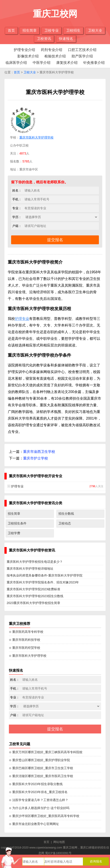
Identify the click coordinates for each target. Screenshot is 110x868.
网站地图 (59, 842)
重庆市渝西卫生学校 (39, 452)
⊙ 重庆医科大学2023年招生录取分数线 (36, 784)
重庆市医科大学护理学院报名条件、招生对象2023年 (43, 582)
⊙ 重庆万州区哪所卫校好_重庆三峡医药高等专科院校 (46, 752)
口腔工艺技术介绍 (82, 50)
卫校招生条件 (17, 523)
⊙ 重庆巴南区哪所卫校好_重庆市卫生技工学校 (41, 768)
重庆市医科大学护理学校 (36, 137)
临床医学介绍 (16, 63)
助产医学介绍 (82, 56)
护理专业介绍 (24, 50)
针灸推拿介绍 (94, 63)
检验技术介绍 (55, 56)
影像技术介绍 (28, 56)
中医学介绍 (42, 63)
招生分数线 (66, 514)
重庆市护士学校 (36, 458)
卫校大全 (95, 30)
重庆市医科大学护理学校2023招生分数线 (35, 596)
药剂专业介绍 (52, 50)
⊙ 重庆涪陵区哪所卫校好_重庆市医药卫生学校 (41, 776)
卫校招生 (73, 30)
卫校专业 (52, 30)
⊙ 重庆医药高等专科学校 (26, 632)
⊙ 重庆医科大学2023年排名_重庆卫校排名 (38, 792)
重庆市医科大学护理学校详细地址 (30, 569)
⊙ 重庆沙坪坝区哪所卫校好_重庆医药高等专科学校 (44, 816)
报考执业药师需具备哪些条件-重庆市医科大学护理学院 (45, 575)
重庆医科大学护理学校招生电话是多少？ (35, 562)
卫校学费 (14, 533)
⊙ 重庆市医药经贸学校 (25, 648)
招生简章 (30, 30)
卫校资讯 (44, 39)
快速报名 (66, 39)
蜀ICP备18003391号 (58, 853)
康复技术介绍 (67, 63)
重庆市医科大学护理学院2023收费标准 (33, 589)
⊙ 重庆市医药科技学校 (25, 640)
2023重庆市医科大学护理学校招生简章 (33, 603)
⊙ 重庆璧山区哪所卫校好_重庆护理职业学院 (39, 760)
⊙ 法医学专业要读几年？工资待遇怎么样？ (39, 800)
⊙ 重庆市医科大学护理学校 (28, 656)
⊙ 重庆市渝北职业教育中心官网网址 (34, 824)
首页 (11, 30)
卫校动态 (65, 523)
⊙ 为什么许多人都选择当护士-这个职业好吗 (39, 808)
